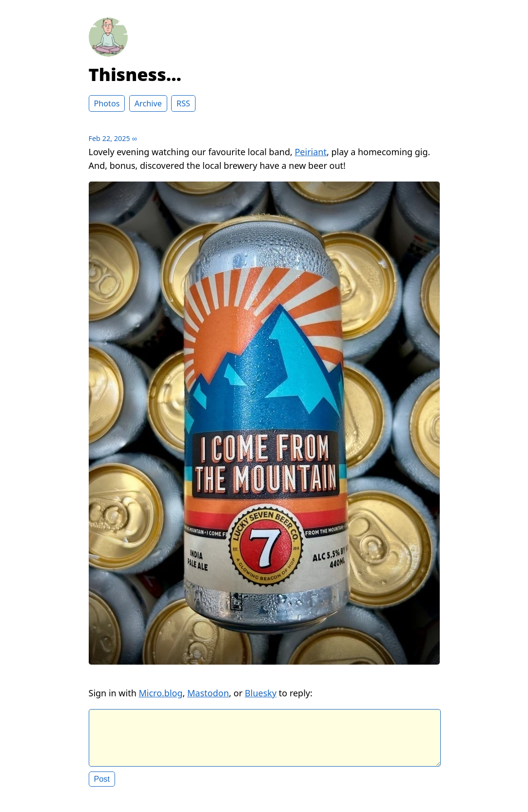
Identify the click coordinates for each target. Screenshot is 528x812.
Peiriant (310, 152)
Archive (148, 103)
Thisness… (135, 74)
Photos (107, 103)
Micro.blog (160, 693)
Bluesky (261, 693)
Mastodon (208, 693)
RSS (183, 103)
